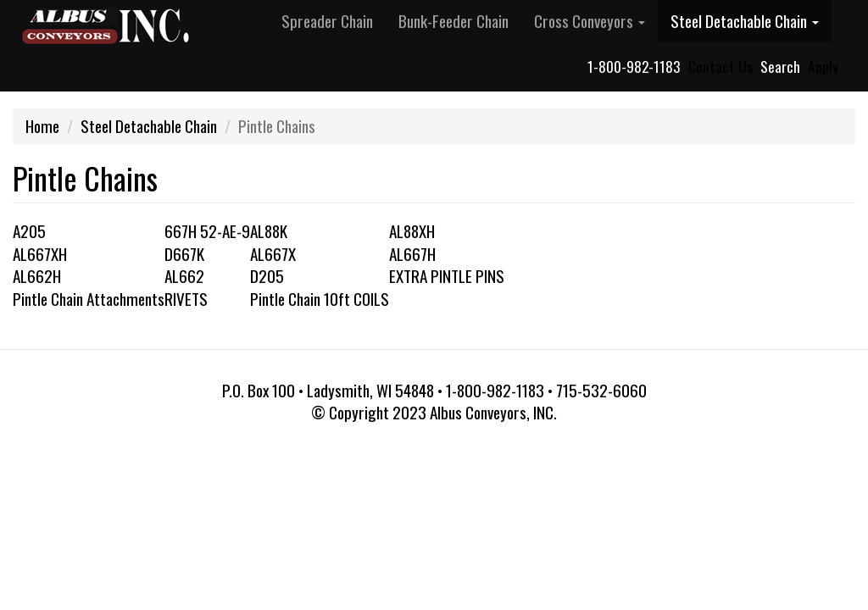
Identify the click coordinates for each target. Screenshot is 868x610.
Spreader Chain (327, 21)
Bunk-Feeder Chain (453, 21)
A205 (29, 231)
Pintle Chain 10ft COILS (320, 299)
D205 (267, 276)
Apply (823, 66)
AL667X (273, 254)
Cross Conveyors (590, 21)
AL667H (412, 254)
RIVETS (186, 299)
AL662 (184, 276)
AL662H (37, 276)
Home (42, 126)
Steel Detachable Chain (745, 21)
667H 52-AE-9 (207, 231)
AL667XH (40, 254)
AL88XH (412, 231)
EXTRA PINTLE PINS (447, 276)
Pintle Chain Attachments (89, 299)
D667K (184, 254)
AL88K (269, 231)
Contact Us (721, 66)
